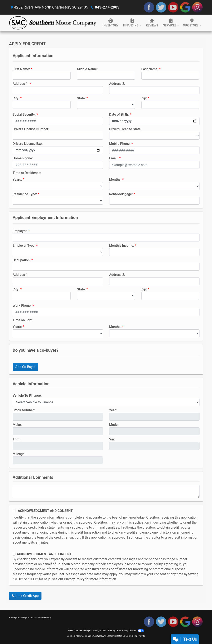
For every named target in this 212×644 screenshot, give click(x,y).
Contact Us (31, 618)
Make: (17, 425)
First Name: (21, 69)
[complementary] (199, 631)
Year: (113, 410)
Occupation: (22, 260)
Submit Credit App (25, 596)
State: (81, 98)
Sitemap (111, 631)
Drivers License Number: (31, 129)
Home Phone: (23, 158)
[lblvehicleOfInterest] (106, 402)
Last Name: (150, 69)
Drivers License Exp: (28, 144)
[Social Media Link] (197, 7)
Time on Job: (22, 320)
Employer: (20, 231)
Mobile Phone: (120, 144)
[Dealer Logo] (53, 23)
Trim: (17, 439)
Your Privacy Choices (130, 631)
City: (16, 98)
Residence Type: (25, 194)
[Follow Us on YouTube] (173, 7)
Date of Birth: (119, 114)
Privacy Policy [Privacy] (45, 618)
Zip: (144, 98)
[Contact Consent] (14, 554)
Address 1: (21, 84)
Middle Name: (87, 69)
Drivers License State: (125, 129)
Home (12, 618)
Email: (114, 158)
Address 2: (117, 84)
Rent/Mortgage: (121, 194)
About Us (21, 618)
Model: (114, 425)
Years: (17, 179)
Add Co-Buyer (26, 367)
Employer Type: (24, 246)
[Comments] (106, 491)
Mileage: (19, 454)
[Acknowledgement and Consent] (14, 511)
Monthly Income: (122, 246)
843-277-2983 (107, 7)
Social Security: (24, 114)
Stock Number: (24, 410)
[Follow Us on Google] (185, 7)
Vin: (112, 439)
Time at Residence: (27, 173)
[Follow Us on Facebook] (149, 7)
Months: (115, 179)
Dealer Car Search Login (79, 631)
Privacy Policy (74, 579)
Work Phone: (22, 306)
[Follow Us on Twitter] (161, 7)
